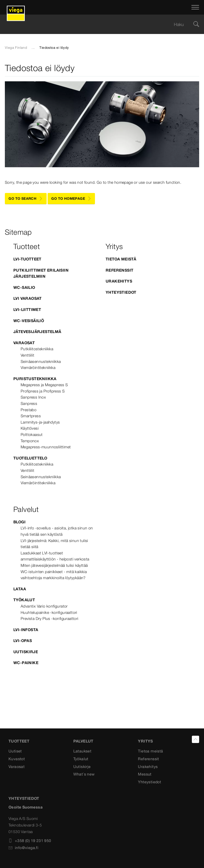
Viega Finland (16, 48)
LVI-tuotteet (27, 259)
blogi (19, 522)
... (33, 48)
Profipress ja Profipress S (43, 391)
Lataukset (82, 751)
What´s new (84, 774)
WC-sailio (24, 287)
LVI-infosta (26, 630)
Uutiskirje (26, 652)
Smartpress (31, 416)
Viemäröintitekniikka (38, 367)
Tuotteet (19, 741)
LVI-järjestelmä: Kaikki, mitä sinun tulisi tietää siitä (54, 544)
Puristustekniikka (35, 379)
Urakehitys (119, 281)
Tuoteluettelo (30, 458)
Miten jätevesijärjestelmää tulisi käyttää (54, 565)
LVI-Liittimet (27, 309)
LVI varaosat (28, 298)
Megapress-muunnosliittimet (46, 447)
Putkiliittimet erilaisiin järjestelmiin (41, 273)
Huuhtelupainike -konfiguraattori (49, 612)
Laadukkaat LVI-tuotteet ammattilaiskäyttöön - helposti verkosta (55, 556)
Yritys (145, 741)
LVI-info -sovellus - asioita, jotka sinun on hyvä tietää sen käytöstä (57, 531)
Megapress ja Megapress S (44, 385)
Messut (145, 774)
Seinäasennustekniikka (41, 361)
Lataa (20, 589)
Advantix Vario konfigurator (44, 606)
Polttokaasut (32, 434)
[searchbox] (98, 24)
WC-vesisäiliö (29, 321)
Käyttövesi (30, 428)
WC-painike (26, 663)
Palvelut (83, 741)
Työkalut (24, 600)
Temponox (30, 441)
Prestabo (29, 410)
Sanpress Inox (33, 397)
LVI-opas (23, 641)
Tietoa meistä (121, 259)
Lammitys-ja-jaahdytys (40, 422)
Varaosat (24, 343)
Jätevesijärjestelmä (37, 332)
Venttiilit (27, 355)
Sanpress (29, 403)
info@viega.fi (23, 848)
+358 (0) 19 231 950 (30, 841)
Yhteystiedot (121, 292)
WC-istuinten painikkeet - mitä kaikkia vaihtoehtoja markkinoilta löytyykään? (54, 575)
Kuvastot (17, 759)
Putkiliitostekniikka (37, 349)
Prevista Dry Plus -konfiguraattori (50, 618)
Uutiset (15, 751)
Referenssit (119, 270)
